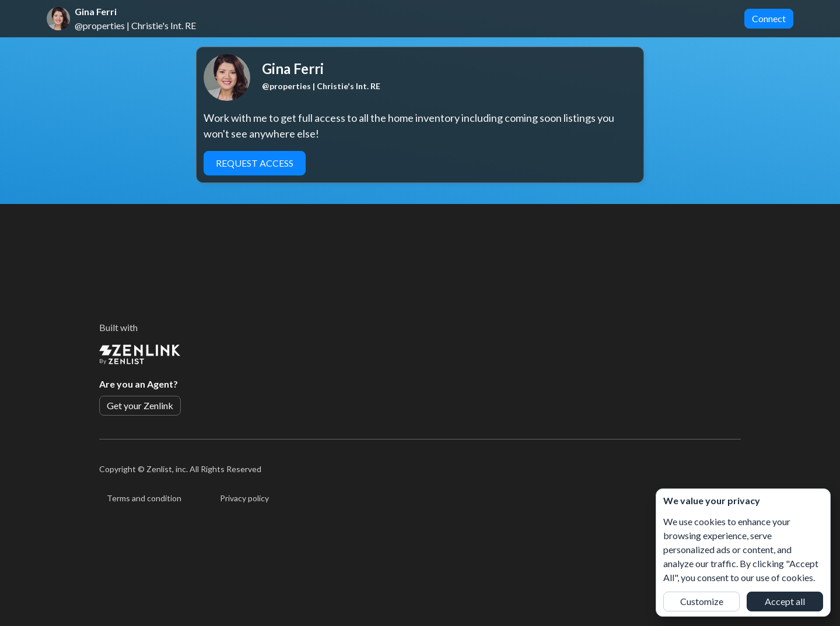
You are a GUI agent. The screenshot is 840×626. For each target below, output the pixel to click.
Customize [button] (702, 601)
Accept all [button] (785, 601)
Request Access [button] (255, 163)
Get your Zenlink (140, 405)
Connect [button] (769, 18)
